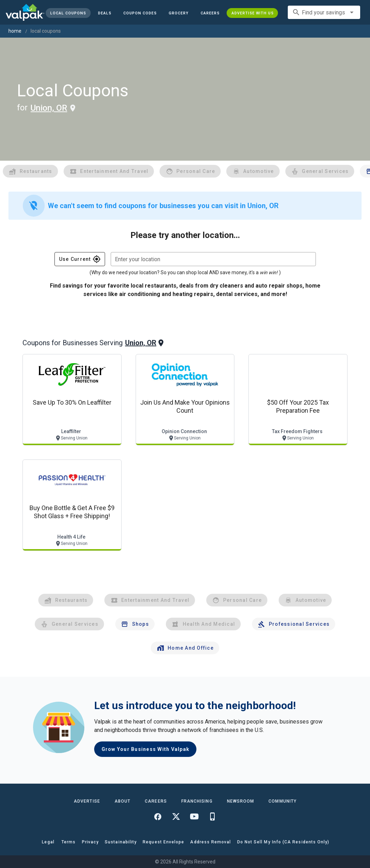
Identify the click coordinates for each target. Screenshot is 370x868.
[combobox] (324, 12)
